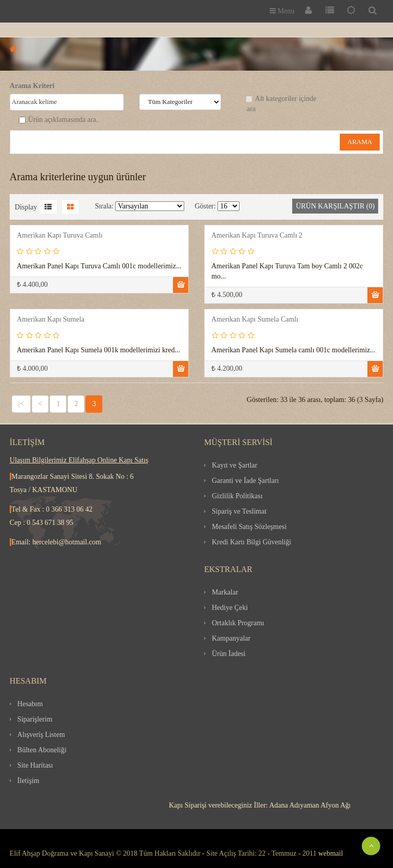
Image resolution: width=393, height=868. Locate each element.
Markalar (225, 592)
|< (21, 404)
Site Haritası (35, 765)
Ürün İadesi (229, 654)
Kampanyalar (231, 638)
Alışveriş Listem (41, 735)
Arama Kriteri (32, 86)
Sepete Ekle (181, 285)
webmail (331, 853)
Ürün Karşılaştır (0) (335, 206)
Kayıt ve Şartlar (235, 465)
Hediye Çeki (230, 608)
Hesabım (30, 704)
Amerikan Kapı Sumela (51, 319)
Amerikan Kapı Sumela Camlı (255, 319)
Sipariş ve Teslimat (239, 511)
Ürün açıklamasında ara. (58, 120)
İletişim (28, 781)
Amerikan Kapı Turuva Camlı (60, 235)
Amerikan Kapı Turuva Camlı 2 (257, 235)
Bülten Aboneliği (42, 750)
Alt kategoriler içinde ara (281, 104)
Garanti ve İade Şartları (245, 481)
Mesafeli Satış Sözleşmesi (249, 527)
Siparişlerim (35, 719)
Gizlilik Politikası (237, 496)
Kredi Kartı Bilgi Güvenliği (252, 542)
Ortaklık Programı (238, 623)
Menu (282, 11)
